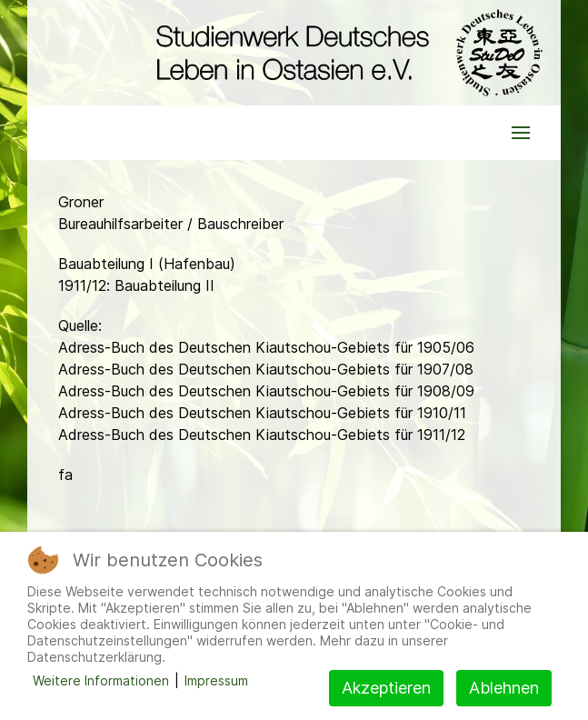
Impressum (216, 680)
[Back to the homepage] (345, 53)
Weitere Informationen (101, 680)
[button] (521, 133)
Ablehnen (504, 688)
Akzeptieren (386, 688)
